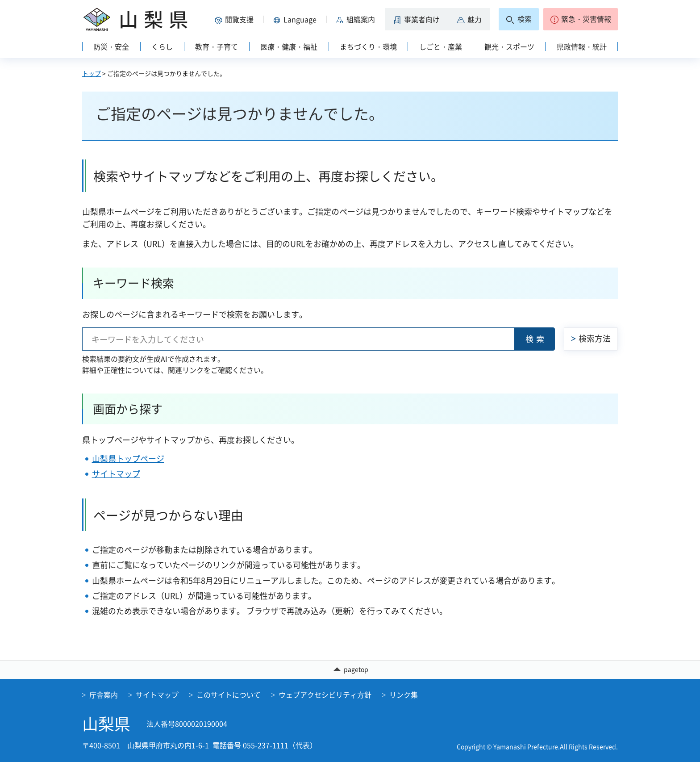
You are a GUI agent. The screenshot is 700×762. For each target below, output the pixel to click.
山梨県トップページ (128, 458)
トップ (92, 73)
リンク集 (404, 695)
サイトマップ (116, 474)
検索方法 (595, 338)
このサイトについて (229, 695)
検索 (536, 339)
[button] (236, 19)
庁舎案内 (104, 695)
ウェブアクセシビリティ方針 (325, 695)
